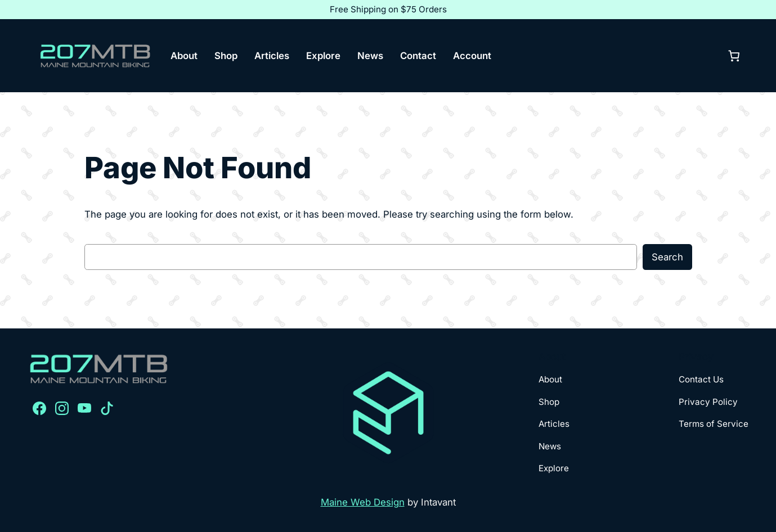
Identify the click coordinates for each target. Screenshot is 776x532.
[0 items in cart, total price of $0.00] (734, 56)
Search (667, 257)
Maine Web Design (363, 502)
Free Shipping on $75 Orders (388, 9)
